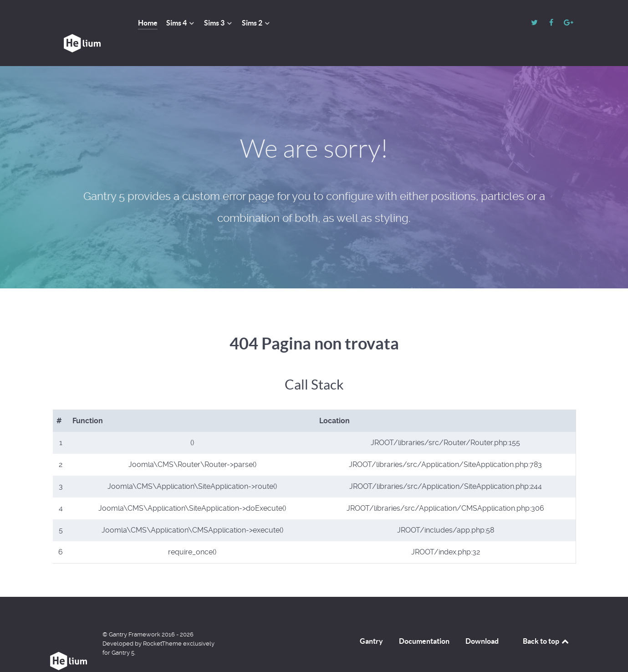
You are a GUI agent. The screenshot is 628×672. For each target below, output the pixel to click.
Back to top (546, 621)
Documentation (424, 621)
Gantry (371, 621)
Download (482, 621)
